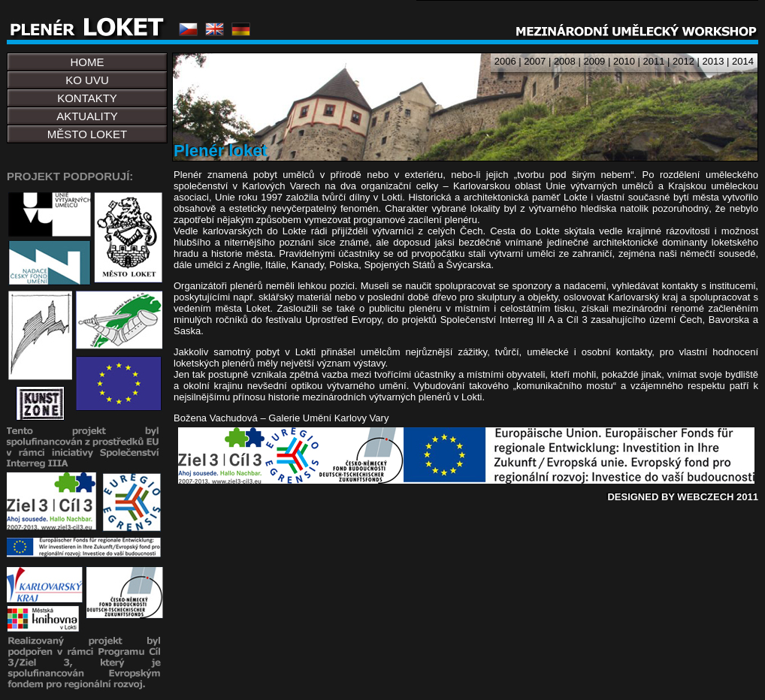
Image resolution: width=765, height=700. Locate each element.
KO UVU (87, 80)
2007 (535, 61)
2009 (594, 61)
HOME (88, 62)
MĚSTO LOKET (87, 134)
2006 (505, 61)
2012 (683, 61)
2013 (714, 61)
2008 (565, 61)
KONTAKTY (87, 98)
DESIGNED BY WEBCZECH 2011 (683, 497)
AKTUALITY (87, 116)
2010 (624, 61)
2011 (653, 61)
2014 (743, 61)
